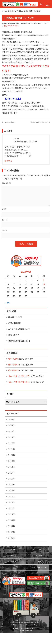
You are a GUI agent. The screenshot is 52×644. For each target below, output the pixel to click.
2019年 (12, 461)
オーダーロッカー (39, 549)
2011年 (12, 508)
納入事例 (39, 555)
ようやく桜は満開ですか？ (19, 329)
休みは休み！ (9, 122)
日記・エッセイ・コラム (11, 26)
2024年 (12, 431)
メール (5, 220)
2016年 (12, 479)
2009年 (12, 520)
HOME (13, 549)
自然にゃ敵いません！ (40, 122)
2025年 (12, 425)
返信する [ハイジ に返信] (8, 161)
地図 (39, 561)
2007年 (12, 532)
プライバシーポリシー (39, 567)
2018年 (12, 467)
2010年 (12, 514)
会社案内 (13, 561)
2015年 (12, 485)
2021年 (12, 449)
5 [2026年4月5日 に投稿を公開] (44, 280)
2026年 (12, 419)
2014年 (12, 491)
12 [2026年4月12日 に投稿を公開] (44, 284)
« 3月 (7, 303)
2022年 (12, 443)
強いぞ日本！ (14, 359)
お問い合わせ (13, 567)
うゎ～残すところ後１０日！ (19, 376)
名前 (4, 209)
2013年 (12, 496)
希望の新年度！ (15, 323)
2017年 (12, 473)
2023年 (12, 437)
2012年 (12, 502)
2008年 (12, 526)
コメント (7, 183)
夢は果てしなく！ (15, 317)
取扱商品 (13, 555)
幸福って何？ (14, 335)
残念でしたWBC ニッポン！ (19, 341)
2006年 (12, 538)
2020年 (12, 455)
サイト (5, 230)
